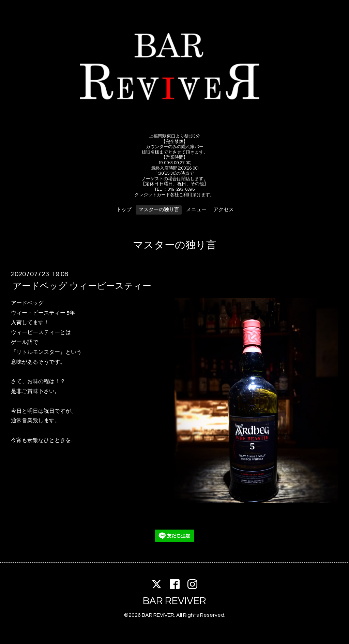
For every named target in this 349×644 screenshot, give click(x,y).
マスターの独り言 (159, 210)
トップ (124, 210)
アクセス (224, 210)
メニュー (196, 210)
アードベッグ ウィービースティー (82, 286)
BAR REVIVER (174, 601)
